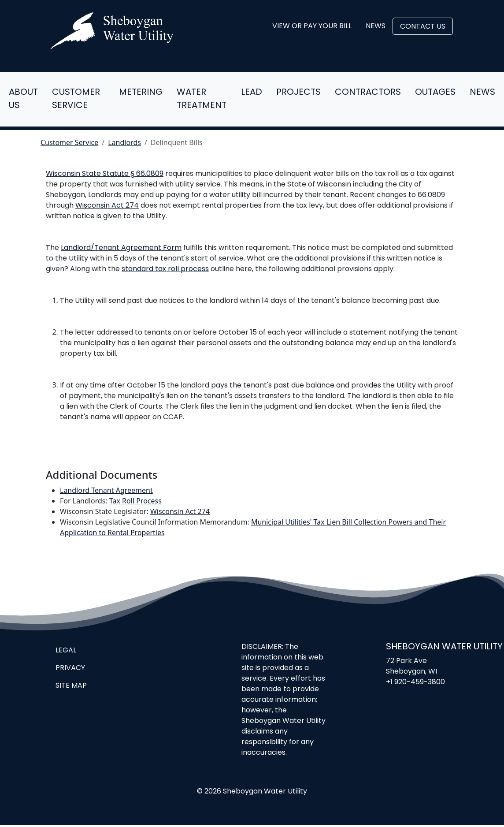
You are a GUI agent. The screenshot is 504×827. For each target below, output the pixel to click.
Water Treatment (202, 99)
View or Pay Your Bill (312, 26)
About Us (23, 99)
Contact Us (423, 27)
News (376, 26)
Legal (66, 651)
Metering (141, 93)
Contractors (368, 93)
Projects (298, 93)
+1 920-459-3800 (415, 682)
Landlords (124, 142)
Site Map (71, 686)
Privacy (70, 668)
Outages (435, 93)
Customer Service (76, 99)
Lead (252, 93)
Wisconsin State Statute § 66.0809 (105, 174)
